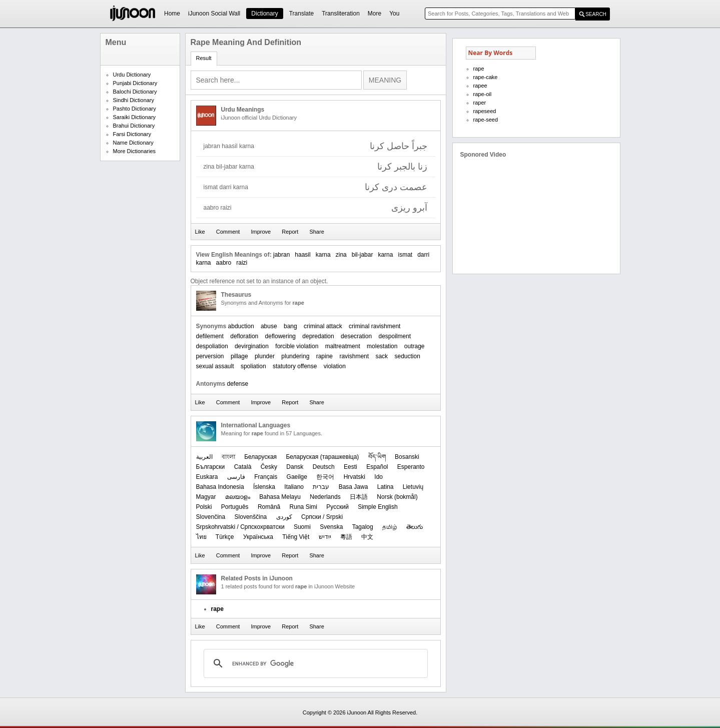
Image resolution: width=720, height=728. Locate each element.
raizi (242, 263)
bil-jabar (363, 255)
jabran (281, 255)
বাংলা (228, 457)
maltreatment (343, 346)
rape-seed (486, 120)
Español (377, 467)
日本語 (359, 497)
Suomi (302, 527)
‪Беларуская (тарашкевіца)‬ (322, 457)
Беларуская (260, 457)
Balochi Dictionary (135, 92)
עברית (321, 487)
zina (341, 255)
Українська (258, 537)
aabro (224, 263)
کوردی (284, 517)
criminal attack (323, 326)
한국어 (325, 477)
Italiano (294, 487)
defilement (210, 336)
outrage (415, 346)
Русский (337, 507)
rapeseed (485, 111)
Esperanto (411, 467)
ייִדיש (325, 537)
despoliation (212, 346)
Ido (379, 477)
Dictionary (264, 14)
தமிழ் (390, 527)
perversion (210, 356)
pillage (239, 356)
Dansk (295, 467)
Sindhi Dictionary (134, 100)
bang (290, 326)
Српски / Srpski (322, 517)
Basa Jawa (353, 487)
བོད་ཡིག (377, 457)
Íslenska (264, 487)
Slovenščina (251, 517)
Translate (302, 14)
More (375, 14)
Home (172, 14)
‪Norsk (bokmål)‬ (397, 497)
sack (382, 356)
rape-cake (486, 77)
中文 (367, 537)
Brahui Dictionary (134, 126)
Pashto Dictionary (135, 109)
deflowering (280, 336)
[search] (314, 663)
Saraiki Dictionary (135, 117)
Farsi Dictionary (132, 134)
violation (335, 366)
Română (269, 507)
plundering (295, 356)
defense (238, 384)
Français (266, 477)
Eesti (350, 467)
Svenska (331, 527)
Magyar (206, 497)
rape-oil (483, 94)
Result (204, 58)
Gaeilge (297, 477)
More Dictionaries (135, 151)
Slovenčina (211, 517)
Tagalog (363, 527)
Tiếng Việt (296, 537)
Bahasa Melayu (280, 497)
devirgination (252, 346)
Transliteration (341, 14)
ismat (405, 255)
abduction (241, 326)
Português (235, 507)
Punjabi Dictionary (135, 83)
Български (211, 467)
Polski (204, 507)
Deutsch (324, 467)
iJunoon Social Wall (214, 14)
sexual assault (215, 366)
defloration (244, 336)
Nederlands (325, 497)
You (394, 14)
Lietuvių (413, 487)
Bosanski (407, 457)
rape (479, 69)
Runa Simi (303, 507)
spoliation (253, 366)
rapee (480, 86)
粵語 (346, 537)
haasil (302, 255)
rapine (324, 356)
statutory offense (295, 366)
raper (480, 103)
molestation (382, 346)
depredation (318, 336)
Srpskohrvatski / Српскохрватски (240, 527)
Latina (386, 487)
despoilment (395, 336)
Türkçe (225, 537)
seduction (407, 356)
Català (243, 467)
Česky (269, 467)
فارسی (236, 477)
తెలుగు (415, 527)
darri (423, 255)
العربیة (204, 457)
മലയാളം (238, 497)
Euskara (207, 477)
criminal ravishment (375, 326)
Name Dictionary (133, 143)
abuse (269, 326)
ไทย (201, 537)
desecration (356, 336)
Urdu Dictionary (132, 75)
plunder (265, 356)
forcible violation (297, 346)
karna (323, 255)
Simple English (378, 507)
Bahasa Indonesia (220, 487)
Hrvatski (354, 477)
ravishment (354, 356)
